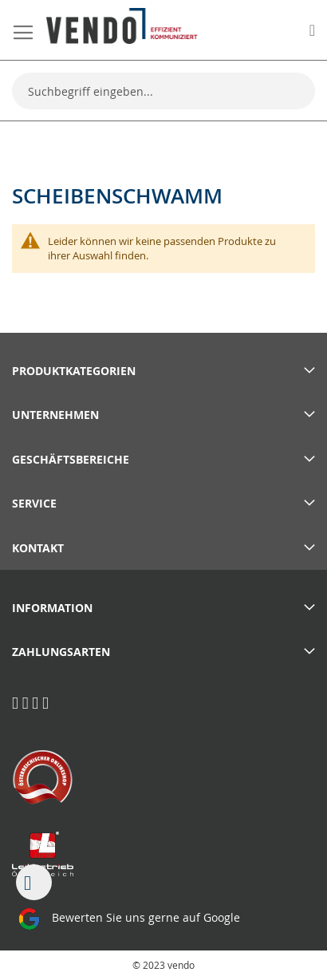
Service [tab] (34, 503)
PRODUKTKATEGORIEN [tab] (74, 371)
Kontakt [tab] (38, 548)
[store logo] (122, 26)
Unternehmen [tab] (55, 415)
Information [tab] (52, 608)
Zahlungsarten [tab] (61, 652)
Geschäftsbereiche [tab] (71, 459)
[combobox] (163, 91)
